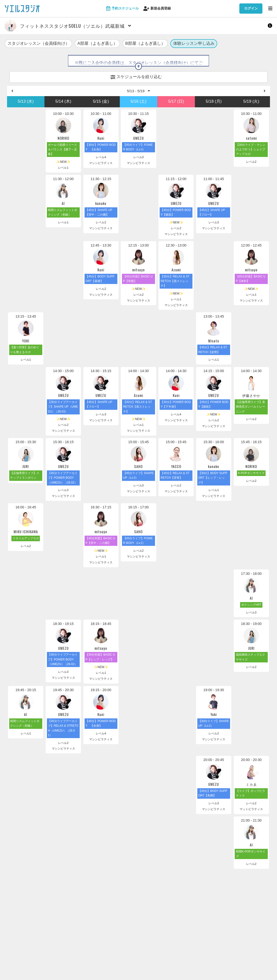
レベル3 (139, 159)
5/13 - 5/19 (139, 92)
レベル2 (251, 164)
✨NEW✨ (63, 164)
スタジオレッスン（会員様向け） (39, 44)
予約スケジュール (122, 9)
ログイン (251, 8)
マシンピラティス (101, 165)
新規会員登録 (157, 9)
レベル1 (63, 169)
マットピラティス (251, 811)
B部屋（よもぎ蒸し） (145, 44)
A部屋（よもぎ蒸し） (97, 44)
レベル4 (101, 159)
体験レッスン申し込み (194, 44)
